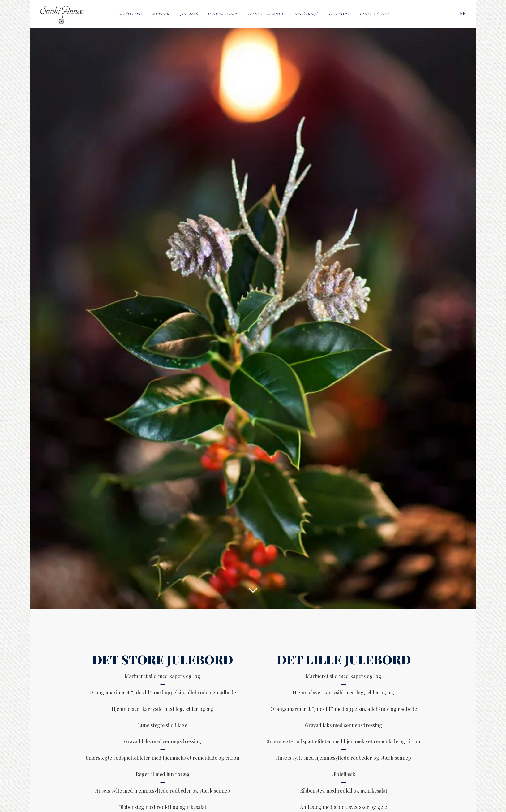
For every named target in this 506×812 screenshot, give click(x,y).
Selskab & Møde (266, 14)
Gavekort (339, 14)
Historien (306, 14)
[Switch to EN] (463, 14)
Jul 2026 (189, 14)
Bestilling (130, 14)
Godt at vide (375, 14)
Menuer (161, 14)
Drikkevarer (223, 14)
